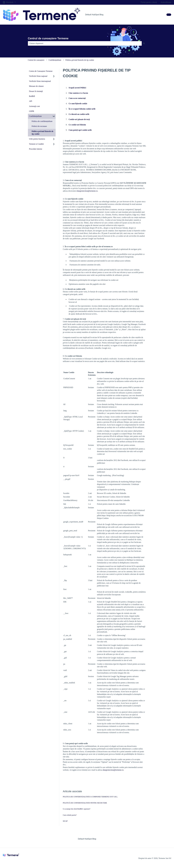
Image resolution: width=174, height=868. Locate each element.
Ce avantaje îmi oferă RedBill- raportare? (77, 809)
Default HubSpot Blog (94, 15)
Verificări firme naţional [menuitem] (38, 76)
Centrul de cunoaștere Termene (48, 38)
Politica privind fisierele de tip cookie (80, 60)
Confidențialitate (55, 60)
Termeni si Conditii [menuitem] (36, 144)
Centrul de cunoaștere (36, 60)
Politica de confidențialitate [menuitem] (42, 121)
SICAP (65, 821)
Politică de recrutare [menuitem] (39, 126)
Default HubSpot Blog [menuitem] (87, 839)
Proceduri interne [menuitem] (36, 149)
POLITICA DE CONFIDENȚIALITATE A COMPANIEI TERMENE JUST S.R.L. (90, 797)
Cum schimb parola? (70, 815)
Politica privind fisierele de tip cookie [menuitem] (43, 133)
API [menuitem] (31, 101)
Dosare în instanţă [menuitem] (36, 91)
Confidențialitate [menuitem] (35, 116)
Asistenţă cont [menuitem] (34, 106)
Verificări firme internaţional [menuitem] (40, 81)
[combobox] (85, 43)
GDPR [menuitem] (32, 111)
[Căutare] (144, 43)
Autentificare (166, 2)
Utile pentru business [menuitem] (37, 139)
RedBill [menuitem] (32, 96)
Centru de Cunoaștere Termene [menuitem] (41, 71)
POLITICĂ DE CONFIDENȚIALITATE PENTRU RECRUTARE (85, 803)
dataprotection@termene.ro (87, 191)
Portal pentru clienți (149, 2)
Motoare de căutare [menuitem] (36, 86)
